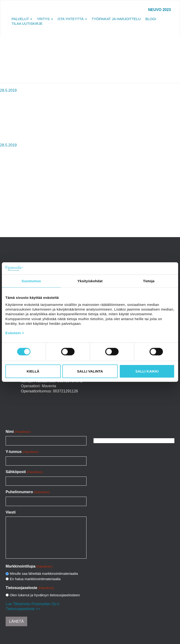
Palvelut (22, 19)
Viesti (11, 512)
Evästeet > (15, 333)
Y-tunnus (22, 452)
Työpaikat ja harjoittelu (116, 19)
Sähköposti (24, 472)
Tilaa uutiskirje (27, 24)
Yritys (45, 19)
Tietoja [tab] (149, 281)
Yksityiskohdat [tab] (90, 281)
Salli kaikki (147, 371)
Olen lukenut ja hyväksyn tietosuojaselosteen (45, 595)
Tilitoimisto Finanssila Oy (23, 12)
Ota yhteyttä (72, 19)
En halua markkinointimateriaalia (35, 579)
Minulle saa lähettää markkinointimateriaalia (44, 573)
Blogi (151, 19)
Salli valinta (90, 371)
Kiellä (33, 371)
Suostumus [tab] (31, 281)
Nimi (18, 432)
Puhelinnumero (28, 492)
